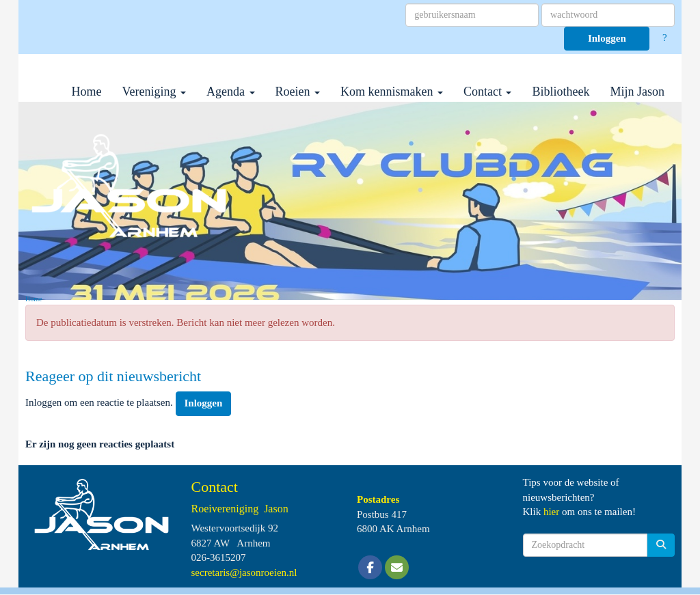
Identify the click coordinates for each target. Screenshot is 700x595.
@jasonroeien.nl (244, 572)
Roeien (298, 92)
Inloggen (607, 38)
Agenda (230, 92)
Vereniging (154, 92)
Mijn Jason (637, 92)
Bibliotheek (561, 92)
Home (87, 92)
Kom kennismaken (392, 92)
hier (551, 512)
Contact (488, 92)
